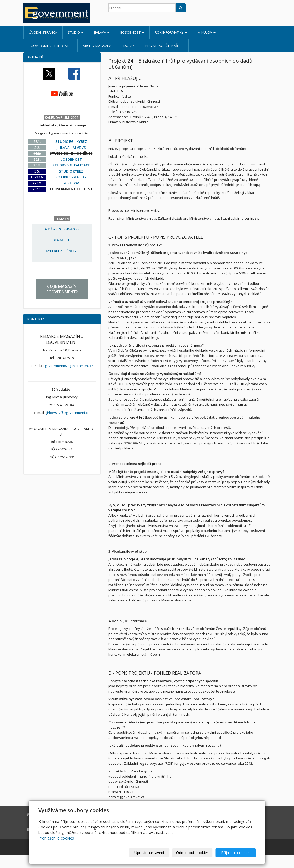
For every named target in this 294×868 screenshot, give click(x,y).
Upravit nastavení (149, 853)
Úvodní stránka (43, 32)
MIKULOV (207, 32)
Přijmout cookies (236, 853)
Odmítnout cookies (192, 853)
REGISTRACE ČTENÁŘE (164, 46)
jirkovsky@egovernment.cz (68, 413)
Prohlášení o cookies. (57, 838)
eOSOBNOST (132, 32)
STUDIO (76, 32)
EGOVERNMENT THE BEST (50, 46)
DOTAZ (129, 46)
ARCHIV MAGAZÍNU (98, 46)
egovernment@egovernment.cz (68, 366)
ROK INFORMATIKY (171, 32)
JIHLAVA (102, 32)
